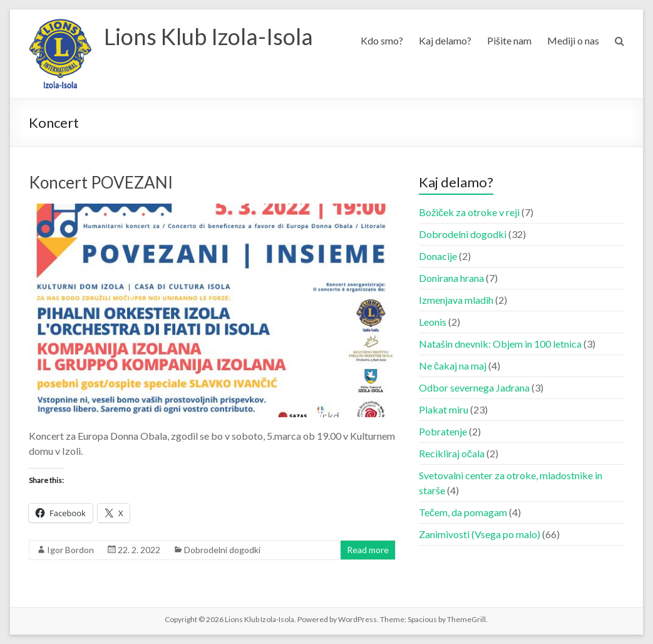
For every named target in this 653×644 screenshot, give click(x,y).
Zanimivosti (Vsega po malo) (480, 534)
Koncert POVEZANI (101, 182)
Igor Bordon (70, 550)
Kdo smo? (382, 40)
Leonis (433, 322)
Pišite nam (509, 40)
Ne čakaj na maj (453, 366)
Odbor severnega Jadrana (474, 387)
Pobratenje (443, 431)
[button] (60, 54)
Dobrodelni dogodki (222, 550)
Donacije (438, 256)
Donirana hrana (451, 278)
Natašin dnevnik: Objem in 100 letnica (500, 344)
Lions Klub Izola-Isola (208, 36)
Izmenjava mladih (456, 300)
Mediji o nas (573, 40)
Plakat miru (444, 409)
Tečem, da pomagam (463, 512)
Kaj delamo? (445, 40)
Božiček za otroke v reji (469, 212)
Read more (368, 550)
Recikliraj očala (452, 453)
